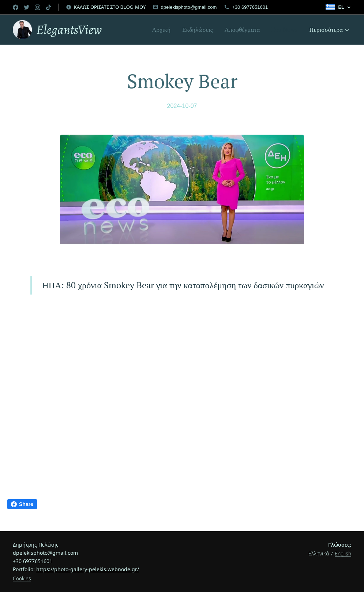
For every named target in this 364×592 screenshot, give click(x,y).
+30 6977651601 (250, 7)
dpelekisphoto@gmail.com (189, 7)
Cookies (22, 578)
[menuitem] (163, 30)
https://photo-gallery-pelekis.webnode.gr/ (88, 569)
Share (22, 504)
